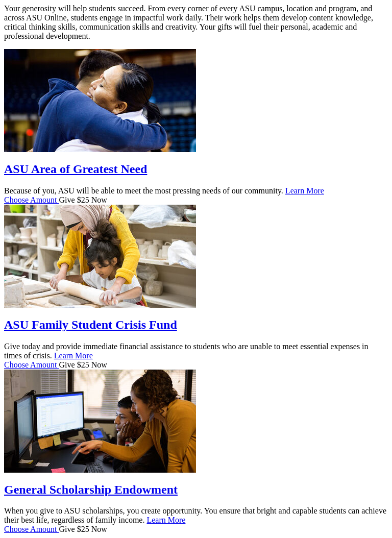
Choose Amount (32, 200)
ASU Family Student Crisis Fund (91, 325)
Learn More (305, 191)
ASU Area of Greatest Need (76, 169)
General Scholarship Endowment (91, 490)
